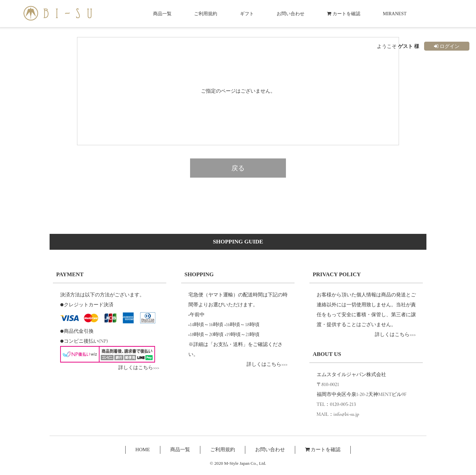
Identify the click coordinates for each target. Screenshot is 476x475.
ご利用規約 (206, 14)
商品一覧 (162, 14)
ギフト (247, 14)
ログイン (447, 46)
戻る (238, 168)
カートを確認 (344, 14)
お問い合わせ (291, 14)
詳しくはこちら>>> (139, 367)
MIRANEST (395, 14)
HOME (143, 450)
